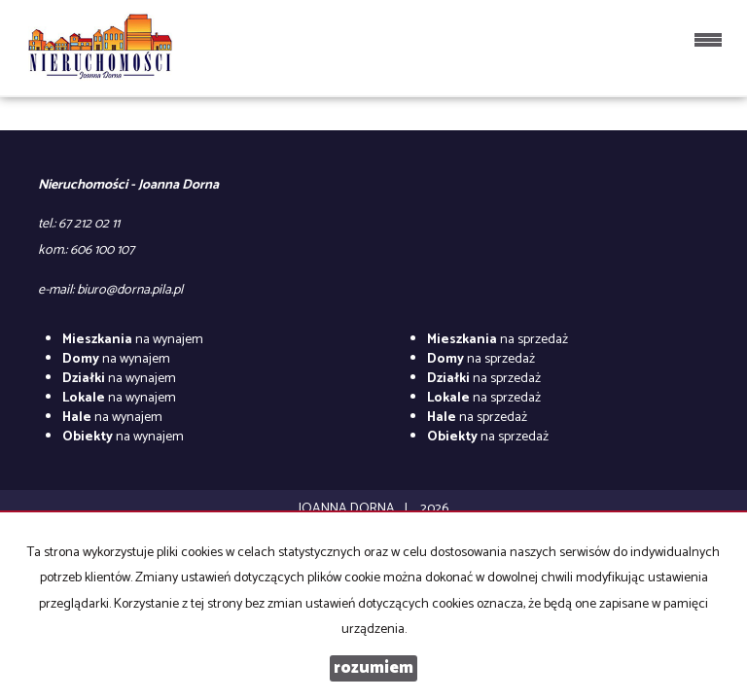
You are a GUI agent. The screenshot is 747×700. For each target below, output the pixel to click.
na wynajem (133, 340)
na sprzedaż (498, 340)
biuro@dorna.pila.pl (130, 290)
